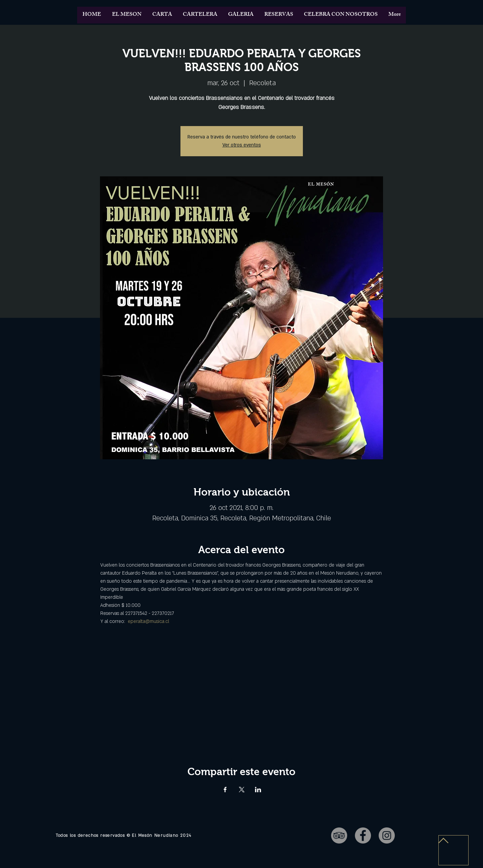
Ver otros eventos (242, 145)
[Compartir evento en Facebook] (225, 790)
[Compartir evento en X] (242, 790)
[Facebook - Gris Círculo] (363, 835)
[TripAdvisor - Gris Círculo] (339, 835)
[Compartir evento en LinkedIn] (258, 790)
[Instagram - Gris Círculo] (387, 835)
